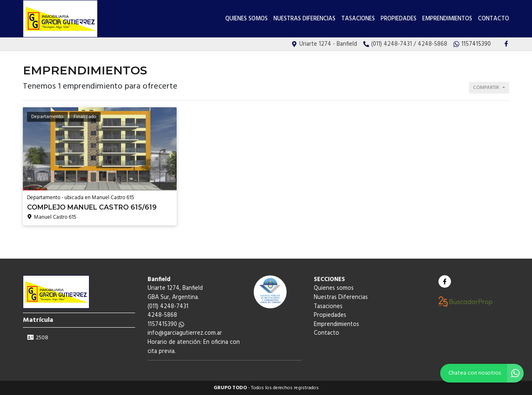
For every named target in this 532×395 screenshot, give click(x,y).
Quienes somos (246, 19)
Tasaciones (358, 19)
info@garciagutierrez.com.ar (185, 333)
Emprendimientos (447, 19)
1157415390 (166, 325)
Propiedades (399, 19)
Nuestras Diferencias (304, 19)
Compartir (486, 88)
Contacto (494, 19)
